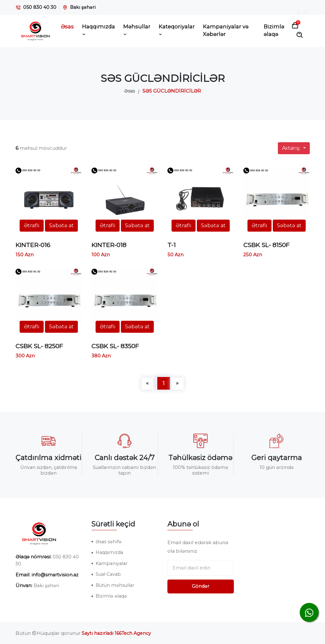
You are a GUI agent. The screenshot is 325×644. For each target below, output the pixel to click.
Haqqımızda (98, 30)
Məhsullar (137, 30)
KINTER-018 (110, 245)
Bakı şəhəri (84, 7)
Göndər (201, 586)
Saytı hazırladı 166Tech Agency (118, 633)
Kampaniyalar (112, 563)
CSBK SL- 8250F (41, 346)
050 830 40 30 (40, 7)
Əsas (67, 27)
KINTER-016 (34, 245)
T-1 (172, 245)
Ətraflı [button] (32, 225)
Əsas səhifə (109, 541)
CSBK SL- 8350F (117, 346)
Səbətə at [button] (61, 225)
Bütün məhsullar (116, 585)
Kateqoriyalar (177, 30)
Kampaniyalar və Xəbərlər (226, 30)
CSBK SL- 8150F (268, 245)
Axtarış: (292, 148)
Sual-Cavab (109, 574)
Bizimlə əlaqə (274, 30)
